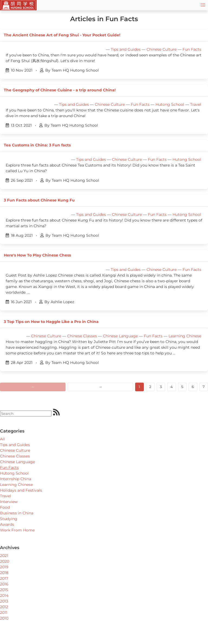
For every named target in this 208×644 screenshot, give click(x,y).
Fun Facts (192, 49)
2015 (4, 590)
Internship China (16, 479)
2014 (4, 595)
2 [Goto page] (150, 387)
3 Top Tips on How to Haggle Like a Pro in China (51, 322)
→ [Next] (100, 387)
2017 (4, 578)
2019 (4, 567)
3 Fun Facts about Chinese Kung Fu (39, 200)
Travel (196, 104)
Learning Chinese (185, 336)
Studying (9, 519)
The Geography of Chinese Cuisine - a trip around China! (60, 90)
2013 (4, 601)
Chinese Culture (162, 49)
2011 (4, 613)
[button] (203, 5)
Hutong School (170, 104)
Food (5, 507)
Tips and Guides (126, 49)
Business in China (17, 513)
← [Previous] (33, 387)
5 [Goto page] (182, 387)
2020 (5, 561)
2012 (4, 607)
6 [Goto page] (193, 387)
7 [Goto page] (204, 387)
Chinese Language (120, 336)
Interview (9, 502)
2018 (4, 573)
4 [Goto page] (172, 387)
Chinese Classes (82, 336)
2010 (4, 618)
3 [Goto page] (161, 387)
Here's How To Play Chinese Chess (37, 255)
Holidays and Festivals (21, 490)
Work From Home (17, 530)
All (2, 439)
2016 (4, 584)
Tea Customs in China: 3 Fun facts (37, 145)
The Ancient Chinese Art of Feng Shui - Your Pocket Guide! (62, 35)
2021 (4, 556)
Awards (7, 524)
